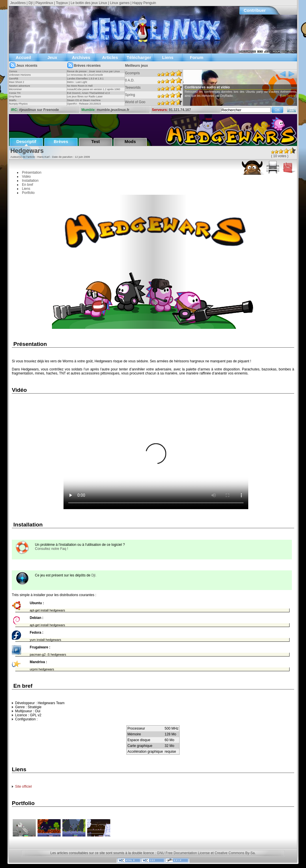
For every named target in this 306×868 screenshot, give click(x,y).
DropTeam (15, 97)
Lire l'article (187, 104)
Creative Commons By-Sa (235, 853)
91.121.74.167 (180, 110)
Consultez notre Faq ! (52, 549)
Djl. (94, 575)
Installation (30, 181)
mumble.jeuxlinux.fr (113, 110)
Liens (168, 57)
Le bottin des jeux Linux (89, 3)
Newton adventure (19, 86)
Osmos (13, 71)
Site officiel (23, 787)
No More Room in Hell (80, 86)
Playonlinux (44, 3)
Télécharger (139, 57)
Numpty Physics (18, 104)
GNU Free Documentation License (183, 853)
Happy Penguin (144, 3)
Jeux (52, 57)
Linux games (120, 3)
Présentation (32, 173)
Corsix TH (15, 93)
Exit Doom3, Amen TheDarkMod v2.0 (88, 93)
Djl (31, 3)
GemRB (14, 79)
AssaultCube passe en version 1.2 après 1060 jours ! (94, 91)
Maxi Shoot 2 (17, 82)
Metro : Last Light (77, 82)
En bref (28, 185)
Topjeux (62, 3)
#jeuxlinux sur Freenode (39, 110)
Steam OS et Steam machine (84, 100)
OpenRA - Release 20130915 (84, 104)
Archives (81, 57)
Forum (197, 57)
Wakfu (13, 100)
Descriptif (26, 141)
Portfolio (28, 193)
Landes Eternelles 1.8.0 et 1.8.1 (85, 79)
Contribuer (255, 10)
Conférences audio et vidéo (220, 87)
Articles (110, 57)
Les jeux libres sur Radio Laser (85, 97)
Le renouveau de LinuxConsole (85, 75)
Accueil (23, 57)
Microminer (15, 89)
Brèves (61, 141)
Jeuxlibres (18, 3)
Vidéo (26, 177)
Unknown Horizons (20, 75)
